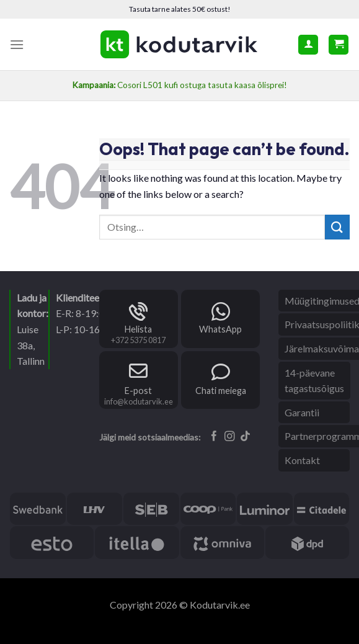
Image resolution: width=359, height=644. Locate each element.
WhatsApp (220, 329)
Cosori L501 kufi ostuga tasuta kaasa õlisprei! (179, 85)
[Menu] (17, 44)
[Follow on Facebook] (214, 437)
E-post (138, 391)
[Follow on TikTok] (245, 437)
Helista (138, 329)
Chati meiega (221, 391)
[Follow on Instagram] (230, 437)
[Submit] (337, 227)
